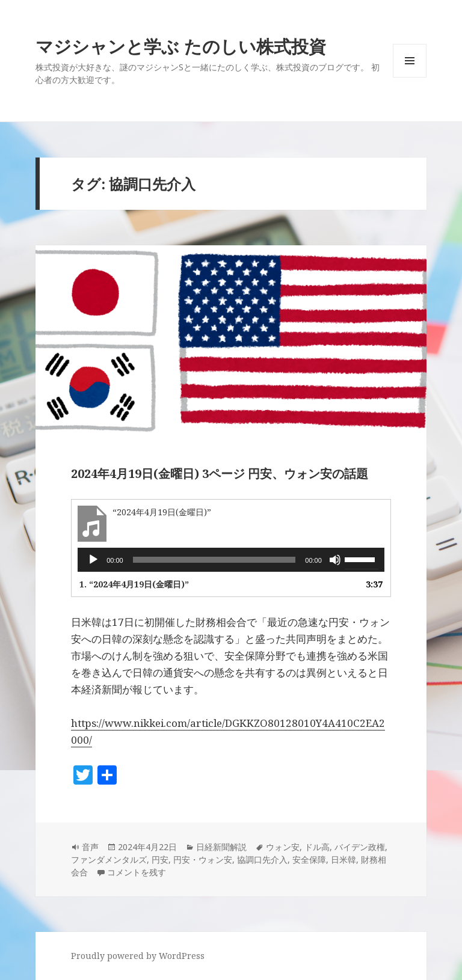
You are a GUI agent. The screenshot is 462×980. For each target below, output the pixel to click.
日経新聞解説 (221, 847)
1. (134, 584)
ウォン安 (283, 847)
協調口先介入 (262, 859)
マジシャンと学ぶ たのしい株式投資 (181, 46)
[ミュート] (335, 560)
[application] (231, 560)
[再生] (93, 560)
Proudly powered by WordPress (138, 956)
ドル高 (317, 847)
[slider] (214, 560)
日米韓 (343, 859)
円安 (160, 859)
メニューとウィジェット (410, 77)
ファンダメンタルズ (109, 859)
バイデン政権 (360, 847)
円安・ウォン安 (203, 859)
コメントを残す (137, 872)
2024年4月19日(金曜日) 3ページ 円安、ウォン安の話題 (220, 473)
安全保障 (309, 859)
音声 (90, 847)
